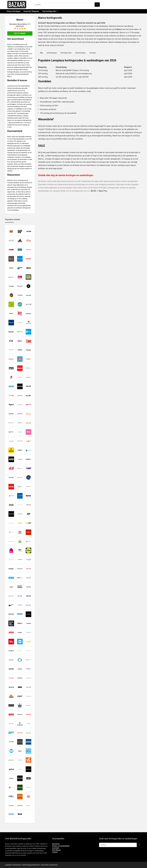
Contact (55, 852)
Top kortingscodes (49, 11)
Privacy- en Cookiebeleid (61, 846)
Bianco (119, 29)
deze (11, 194)
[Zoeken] (97, 5)
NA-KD (93, 191)
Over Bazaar (56, 850)
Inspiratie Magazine (31, 11)
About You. (103, 191)
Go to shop (20, 33)
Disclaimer (56, 844)
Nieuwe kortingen (13, 11)
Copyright (55, 848)
